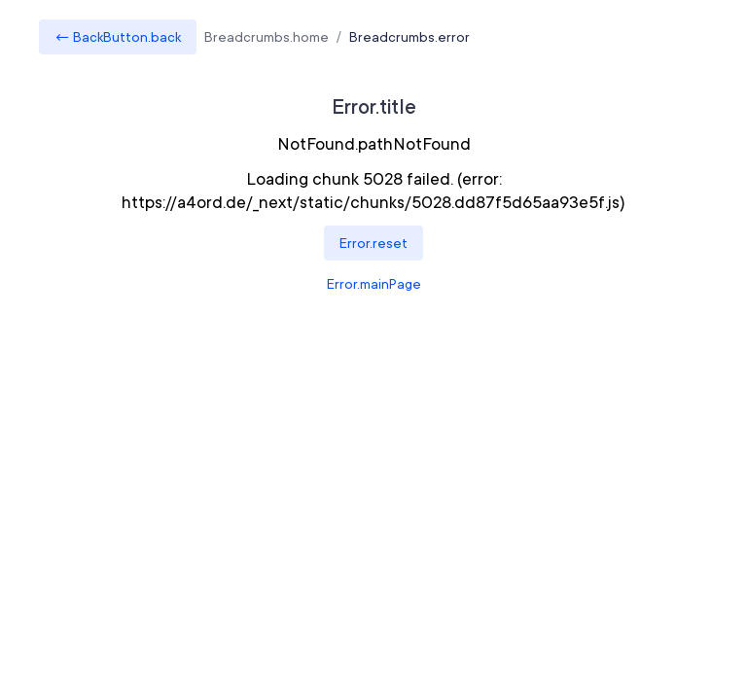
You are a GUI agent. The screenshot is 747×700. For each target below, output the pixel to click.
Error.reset (373, 243)
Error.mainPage (374, 284)
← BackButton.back (118, 37)
